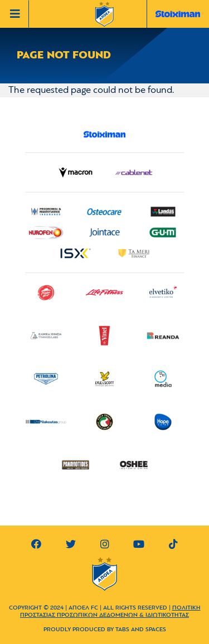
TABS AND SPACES (141, 630)
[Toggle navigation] (17, 14)
